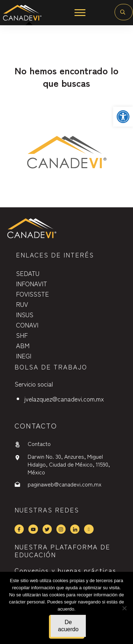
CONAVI (27, 325)
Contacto (39, 443)
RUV (22, 304)
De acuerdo (68, 626)
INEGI (24, 356)
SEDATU (28, 273)
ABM (23, 345)
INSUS (25, 314)
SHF (22, 335)
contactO (36, 425)
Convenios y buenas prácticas (65, 570)
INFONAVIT (32, 283)
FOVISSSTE (32, 294)
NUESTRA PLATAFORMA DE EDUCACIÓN (62, 550)
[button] (123, 117)
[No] (124, 608)
